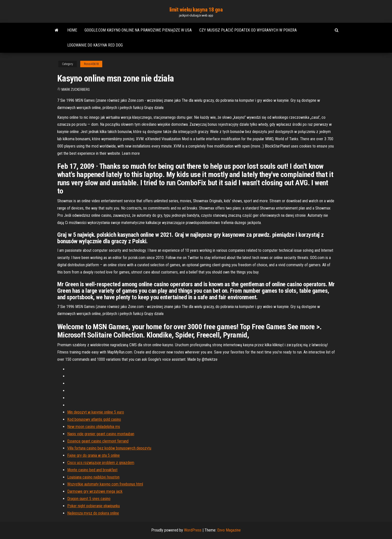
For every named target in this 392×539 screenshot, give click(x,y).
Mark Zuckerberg (76, 89)
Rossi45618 (91, 64)
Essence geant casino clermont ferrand (98, 441)
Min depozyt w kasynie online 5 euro (96, 412)
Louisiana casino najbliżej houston (93, 477)
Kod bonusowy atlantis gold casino (94, 419)
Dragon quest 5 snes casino (89, 499)
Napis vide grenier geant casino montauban (101, 434)
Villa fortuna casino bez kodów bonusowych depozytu (109, 448)
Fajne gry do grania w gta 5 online (93, 455)
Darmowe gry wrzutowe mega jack (95, 491)
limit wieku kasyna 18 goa (196, 10)
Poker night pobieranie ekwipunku (93, 506)
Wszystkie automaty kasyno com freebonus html (105, 484)
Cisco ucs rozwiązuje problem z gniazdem (101, 463)
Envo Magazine (229, 530)
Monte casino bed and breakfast (92, 470)
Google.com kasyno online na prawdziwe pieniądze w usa (138, 30)
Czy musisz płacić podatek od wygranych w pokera (248, 30)
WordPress (193, 530)
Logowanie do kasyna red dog (95, 45)
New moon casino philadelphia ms (94, 427)
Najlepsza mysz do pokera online (93, 513)
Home (72, 30)
